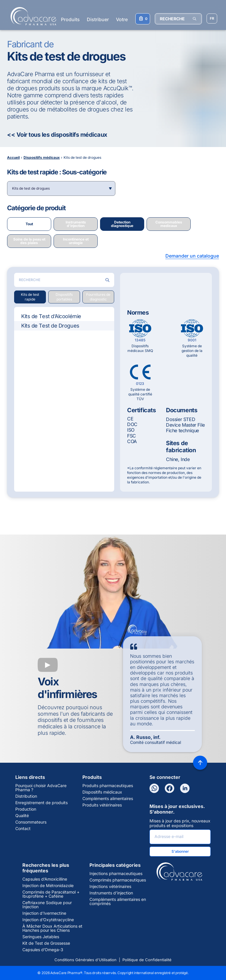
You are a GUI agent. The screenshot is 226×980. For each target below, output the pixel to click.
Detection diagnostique (122, 224)
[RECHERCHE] (178, 19)
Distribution (26, 796)
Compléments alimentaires (108, 799)
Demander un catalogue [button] (192, 256)
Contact (23, 829)
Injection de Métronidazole (48, 886)
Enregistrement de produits (41, 803)
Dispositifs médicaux (102, 792)
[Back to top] (200, 763)
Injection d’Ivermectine (44, 913)
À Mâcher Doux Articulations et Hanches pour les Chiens (52, 928)
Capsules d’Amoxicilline (45, 879)
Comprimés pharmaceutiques (118, 880)
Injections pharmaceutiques (116, 874)
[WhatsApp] (154, 788)
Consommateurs (31, 822)
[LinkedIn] (185, 788)
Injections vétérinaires (110, 886)
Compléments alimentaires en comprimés (118, 901)
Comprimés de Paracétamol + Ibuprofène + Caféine (51, 894)
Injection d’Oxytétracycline (48, 920)
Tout (29, 224)
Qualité (22, 816)
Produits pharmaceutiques (108, 786)
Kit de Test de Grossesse (46, 943)
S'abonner (180, 851)
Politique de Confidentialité (147, 960)
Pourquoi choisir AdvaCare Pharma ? (41, 788)
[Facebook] (169, 788)
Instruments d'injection (76, 224)
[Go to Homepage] (32, 16)
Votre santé (129, 19)
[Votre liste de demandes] (143, 19)
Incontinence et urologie (76, 241)
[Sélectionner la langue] (212, 19)
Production (26, 809)
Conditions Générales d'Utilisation (85, 960)
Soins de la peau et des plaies (29, 241)
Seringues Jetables (41, 937)
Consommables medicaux (169, 224)
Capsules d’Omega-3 (43, 950)
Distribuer (98, 19)
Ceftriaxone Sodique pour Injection (47, 905)
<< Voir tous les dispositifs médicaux (57, 135)
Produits (70, 19)
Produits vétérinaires (102, 805)
